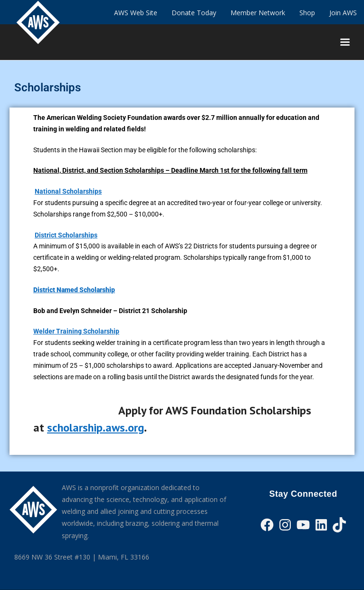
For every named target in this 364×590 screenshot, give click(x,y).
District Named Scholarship (74, 290)
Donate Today (194, 13)
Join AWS (343, 13)
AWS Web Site (136, 13)
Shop (307, 13)
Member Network (258, 13)
